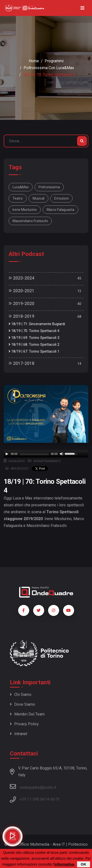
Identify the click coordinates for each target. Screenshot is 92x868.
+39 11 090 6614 (34, 799)
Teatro (18, 198)
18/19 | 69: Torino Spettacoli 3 (34, 338)
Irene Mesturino (25, 210)
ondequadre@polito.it (33, 787)
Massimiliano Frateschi (30, 221)
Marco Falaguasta (60, 210)
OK (84, 864)
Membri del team (27, 714)
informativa (64, 864)
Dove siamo (22, 704)
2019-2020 (21, 303)
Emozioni (61, 198)
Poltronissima (49, 187)
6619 (55, 799)
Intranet (19, 734)
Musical (39, 198)
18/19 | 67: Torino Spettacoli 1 (34, 351)
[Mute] (62, 454)
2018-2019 (21, 316)
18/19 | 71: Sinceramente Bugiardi (37, 324)
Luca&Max (21, 187)
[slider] (34, 454)
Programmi (54, 61)
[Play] (7, 454)
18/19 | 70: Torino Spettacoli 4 (34, 331)
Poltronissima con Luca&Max (49, 68)
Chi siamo (21, 695)
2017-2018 (21, 363)
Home (34, 61)
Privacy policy (24, 724)
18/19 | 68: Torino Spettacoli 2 (34, 345)
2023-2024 (21, 278)
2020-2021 (21, 291)
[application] (46, 454)
